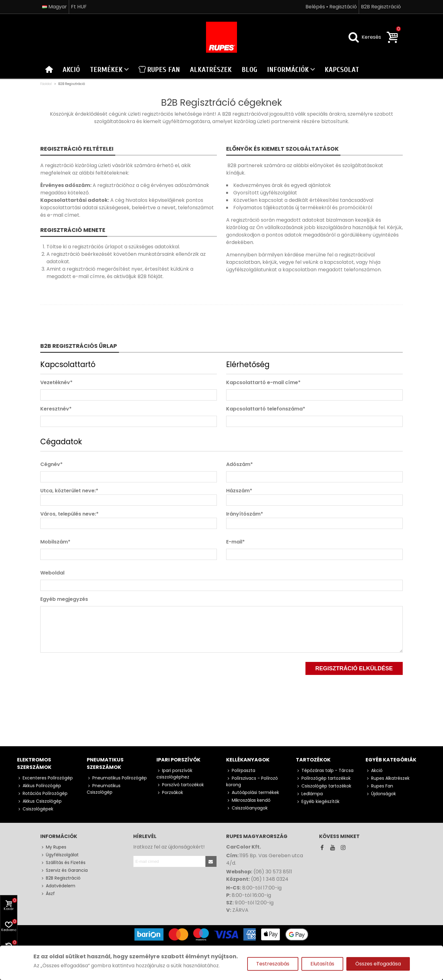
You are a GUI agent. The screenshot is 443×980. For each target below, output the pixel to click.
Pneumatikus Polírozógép (117, 778)
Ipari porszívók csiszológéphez (174, 774)
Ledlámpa (309, 794)
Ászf (48, 894)
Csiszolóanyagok (247, 808)
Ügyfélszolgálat (59, 855)
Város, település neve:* (129, 520)
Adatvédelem (58, 886)
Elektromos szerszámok (34, 763)
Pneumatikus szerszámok (105, 763)
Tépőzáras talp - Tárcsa (325, 771)
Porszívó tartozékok (180, 785)
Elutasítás (322, 964)
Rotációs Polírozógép (42, 794)
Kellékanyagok (248, 760)
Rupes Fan (159, 70)
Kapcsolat (342, 70)
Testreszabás (273, 964)
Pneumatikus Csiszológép (104, 789)
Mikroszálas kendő (248, 800)
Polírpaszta (241, 771)
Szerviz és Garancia (64, 870)
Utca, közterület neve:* (129, 496)
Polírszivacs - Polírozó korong (252, 781)
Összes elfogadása (378, 964)
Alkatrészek (211, 70)
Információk (288, 70)
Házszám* (314, 496)
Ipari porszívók (178, 760)
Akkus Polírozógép (39, 786)
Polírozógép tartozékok (323, 778)
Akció (71, 70)
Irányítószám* (314, 520)
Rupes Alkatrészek (388, 778)
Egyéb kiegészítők (318, 802)
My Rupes (53, 847)
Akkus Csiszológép (39, 801)
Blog (249, 70)
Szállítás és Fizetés (63, 863)
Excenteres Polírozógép (45, 778)
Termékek (106, 70)
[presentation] (211, 674)
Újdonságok (381, 794)
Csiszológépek (35, 809)
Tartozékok (313, 760)
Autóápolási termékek (253, 793)
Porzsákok (170, 793)
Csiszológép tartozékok (324, 786)
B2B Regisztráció (60, 878)
